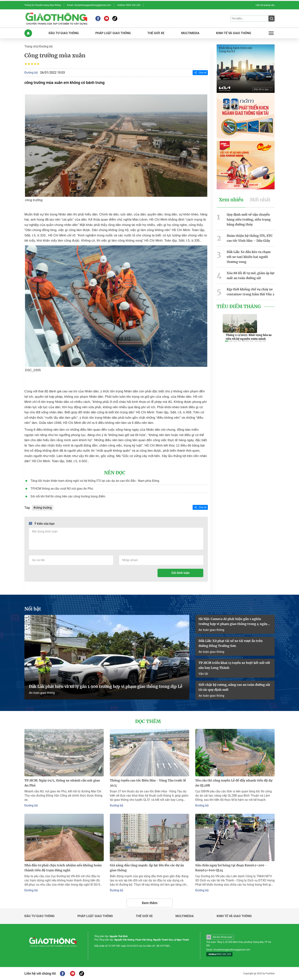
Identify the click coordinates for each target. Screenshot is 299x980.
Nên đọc (115, 473)
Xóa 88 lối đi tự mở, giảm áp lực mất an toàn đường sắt (251, 276)
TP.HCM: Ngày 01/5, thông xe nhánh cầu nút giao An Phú (62, 783)
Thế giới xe (144, 916)
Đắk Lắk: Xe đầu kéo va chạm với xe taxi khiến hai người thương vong (249, 257)
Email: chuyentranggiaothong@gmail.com (89, 5)
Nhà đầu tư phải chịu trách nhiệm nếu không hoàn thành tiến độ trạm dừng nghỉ (63, 868)
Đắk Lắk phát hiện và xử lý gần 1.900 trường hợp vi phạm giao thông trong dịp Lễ (106, 686)
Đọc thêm (148, 721)
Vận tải (203, 674)
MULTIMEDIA (190, 33)
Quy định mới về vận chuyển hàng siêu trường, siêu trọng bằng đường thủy (249, 219)
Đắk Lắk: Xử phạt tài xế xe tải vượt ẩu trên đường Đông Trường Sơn (231, 643)
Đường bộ (46, 46)
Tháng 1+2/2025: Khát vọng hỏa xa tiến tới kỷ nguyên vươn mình (249, 337)
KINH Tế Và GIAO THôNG (234, 33)
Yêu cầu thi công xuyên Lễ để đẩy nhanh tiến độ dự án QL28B (234, 783)
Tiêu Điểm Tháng (239, 307)
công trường (43, 508)
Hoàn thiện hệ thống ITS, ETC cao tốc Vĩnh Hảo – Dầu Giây (250, 238)
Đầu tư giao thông (39, 916)
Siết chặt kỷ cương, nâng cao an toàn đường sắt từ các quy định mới (234, 687)
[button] (227, 341)
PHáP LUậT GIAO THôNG (113, 33)
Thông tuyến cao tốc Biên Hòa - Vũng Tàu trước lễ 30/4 (148, 783)
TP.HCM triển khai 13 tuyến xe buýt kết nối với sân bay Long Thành (234, 665)
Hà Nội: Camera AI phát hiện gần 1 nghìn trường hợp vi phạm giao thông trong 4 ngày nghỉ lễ (233, 622)
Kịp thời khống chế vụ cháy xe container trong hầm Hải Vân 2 (251, 292)
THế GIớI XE (156, 33)
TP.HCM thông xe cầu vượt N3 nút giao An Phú (62, 489)
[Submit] (272, 18)
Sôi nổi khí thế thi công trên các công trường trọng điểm (68, 496)
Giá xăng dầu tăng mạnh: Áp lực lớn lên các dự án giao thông (147, 868)
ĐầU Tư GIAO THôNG (64, 33)
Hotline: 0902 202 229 (129, 5)
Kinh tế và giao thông (234, 916)
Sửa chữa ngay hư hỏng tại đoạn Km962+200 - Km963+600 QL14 (231, 868)
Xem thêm (150, 903)
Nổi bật (33, 609)
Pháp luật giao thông (95, 916)
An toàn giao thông (42, 693)
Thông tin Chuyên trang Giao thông (43, 5)
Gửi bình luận (180, 573)
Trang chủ (31, 46)
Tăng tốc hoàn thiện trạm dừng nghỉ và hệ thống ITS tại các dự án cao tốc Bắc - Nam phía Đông (95, 481)
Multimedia (185, 916)
